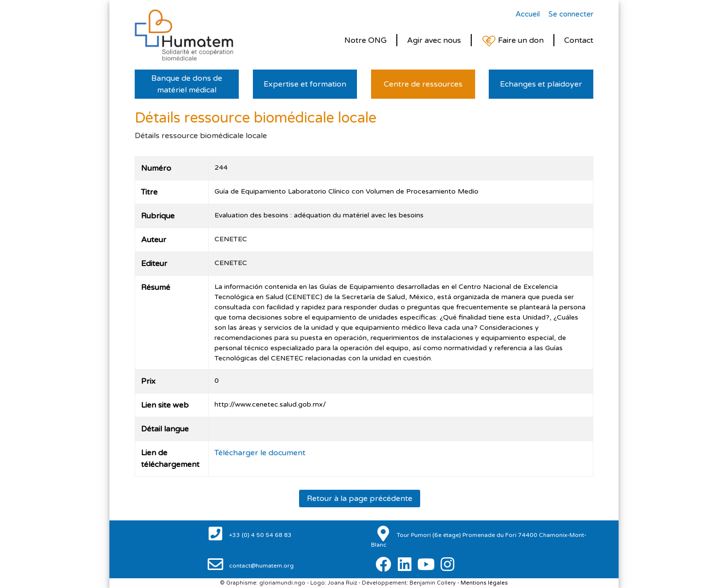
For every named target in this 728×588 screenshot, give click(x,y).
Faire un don (513, 41)
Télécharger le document (260, 453)
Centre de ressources (423, 84)
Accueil (528, 14)
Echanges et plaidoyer (541, 84)
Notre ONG (365, 40)
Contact (579, 40)
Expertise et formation (305, 84)
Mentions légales (484, 583)
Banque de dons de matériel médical (187, 84)
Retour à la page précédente (360, 499)
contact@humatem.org (261, 566)
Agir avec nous (434, 40)
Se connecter (571, 14)
